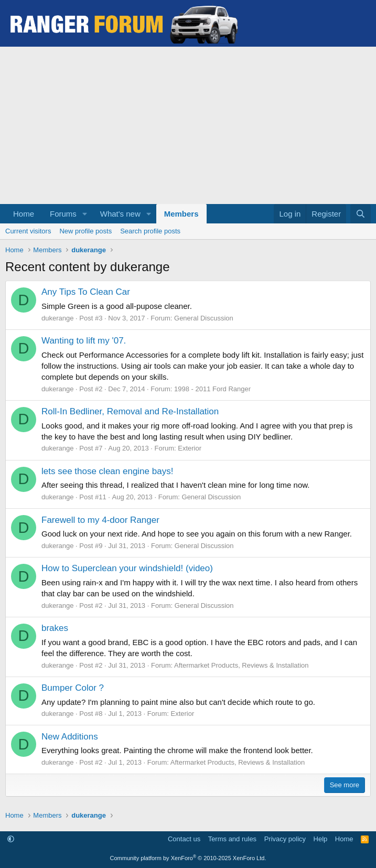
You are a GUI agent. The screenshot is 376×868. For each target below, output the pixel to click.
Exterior (190, 448)
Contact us (184, 839)
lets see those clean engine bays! (107, 471)
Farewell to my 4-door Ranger (100, 520)
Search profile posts (150, 231)
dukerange (57, 318)
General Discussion (204, 318)
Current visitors (28, 231)
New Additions (70, 737)
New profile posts (85, 231)
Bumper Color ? (73, 688)
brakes (55, 628)
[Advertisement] (188, 125)
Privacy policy (285, 839)
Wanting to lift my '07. (84, 341)
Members (181, 214)
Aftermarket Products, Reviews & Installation (241, 665)
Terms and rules (232, 839)
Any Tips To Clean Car (86, 292)
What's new (120, 214)
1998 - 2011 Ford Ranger (212, 389)
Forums (63, 214)
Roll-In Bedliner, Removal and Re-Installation (130, 411)
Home (24, 214)
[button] (85, 214)
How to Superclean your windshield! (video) (127, 568)
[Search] (361, 214)
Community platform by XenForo (188, 858)
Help (321, 839)
